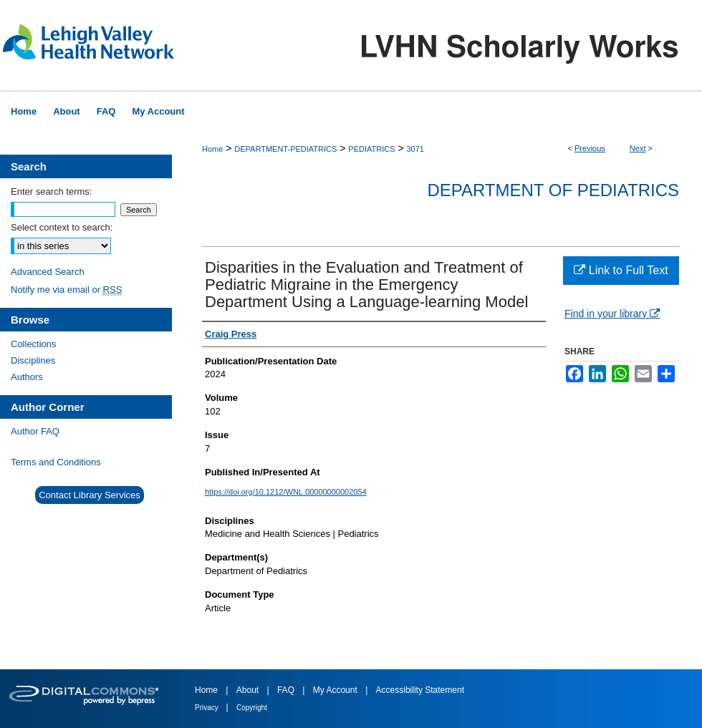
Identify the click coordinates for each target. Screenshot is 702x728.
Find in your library (612, 314)
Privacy (208, 708)
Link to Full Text (621, 270)
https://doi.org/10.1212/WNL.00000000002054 (286, 492)
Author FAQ (35, 431)
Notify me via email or (66, 290)
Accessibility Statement (420, 690)
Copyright (252, 708)
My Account (336, 690)
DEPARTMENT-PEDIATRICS (285, 149)
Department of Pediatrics (553, 190)
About (249, 690)
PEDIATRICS (371, 149)
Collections (34, 344)
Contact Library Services (90, 495)
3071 (415, 149)
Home (212, 149)
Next (638, 148)
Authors (27, 377)
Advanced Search (48, 272)
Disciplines (33, 360)
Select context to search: (62, 227)
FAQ (287, 690)
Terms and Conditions (56, 462)
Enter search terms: (51, 191)
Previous (590, 148)
